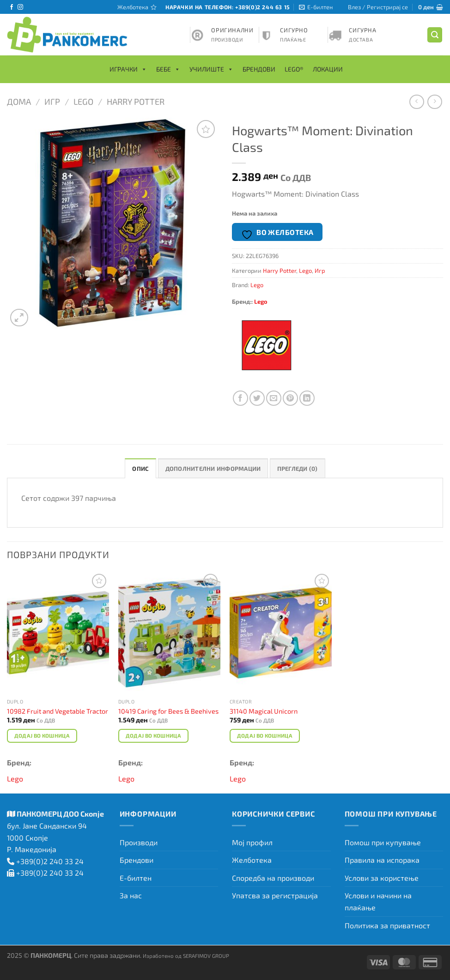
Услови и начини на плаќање (378, 901)
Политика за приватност (387, 925)
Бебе (168, 69)
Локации (328, 69)
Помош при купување (383, 842)
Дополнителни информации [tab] (213, 469)
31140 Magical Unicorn (264, 711)
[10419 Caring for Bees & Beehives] (169, 633)
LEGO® (294, 69)
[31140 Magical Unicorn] (281, 633)
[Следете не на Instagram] (20, 7)
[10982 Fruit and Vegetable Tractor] (58, 633)
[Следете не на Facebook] (12, 7)
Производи (139, 842)
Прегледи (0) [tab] (298, 469)
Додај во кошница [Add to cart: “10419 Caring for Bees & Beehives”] (154, 735)
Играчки (128, 69)
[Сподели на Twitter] (257, 398)
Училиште (211, 69)
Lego (83, 102)
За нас (131, 895)
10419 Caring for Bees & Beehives (168, 711)
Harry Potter (136, 102)
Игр (52, 102)
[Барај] (435, 35)
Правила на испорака (382, 860)
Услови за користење (382, 878)
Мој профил (252, 842)
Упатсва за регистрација (275, 895)
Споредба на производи (273, 878)
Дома (19, 102)
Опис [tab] (140, 469)
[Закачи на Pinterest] (290, 398)
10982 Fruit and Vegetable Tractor (58, 711)
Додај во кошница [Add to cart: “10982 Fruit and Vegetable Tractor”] (42, 735)
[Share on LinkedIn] (307, 398)
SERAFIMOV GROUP (206, 956)
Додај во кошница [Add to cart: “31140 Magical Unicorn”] (265, 735)
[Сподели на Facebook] (240, 398)
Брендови (259, 69)
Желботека (252, 860)
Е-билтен (136, 878)
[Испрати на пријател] (274, 398)
